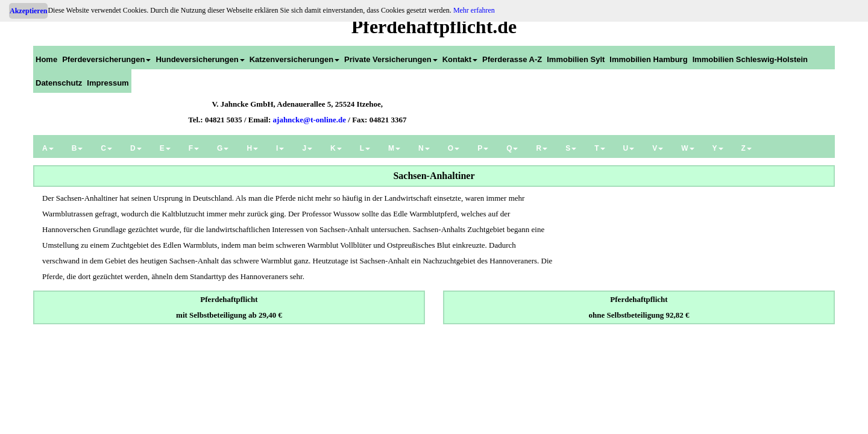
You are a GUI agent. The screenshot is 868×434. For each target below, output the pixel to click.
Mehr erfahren (474, 10)
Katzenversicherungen (294, 59)
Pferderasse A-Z (512, 59)
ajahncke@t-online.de (310, 120)
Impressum (108, 83)
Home (46, 59)
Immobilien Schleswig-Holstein (750, 59)
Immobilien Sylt (576, 59)
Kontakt (460, 59)
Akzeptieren (28, 11)
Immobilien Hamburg (648, 59)
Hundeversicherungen (200, 59)
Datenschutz (59, 83)
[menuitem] (46, 58)
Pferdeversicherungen (106, 59)
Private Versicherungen (391, 59)
